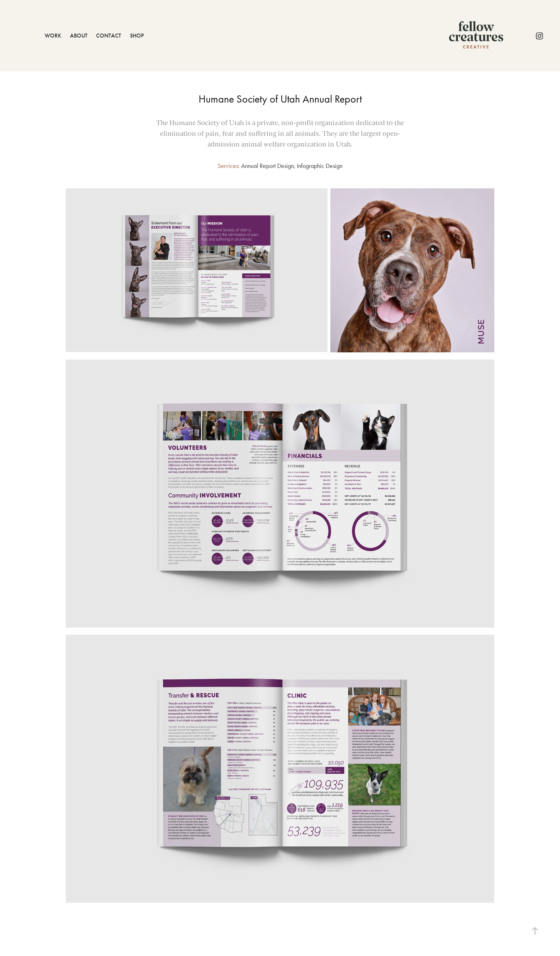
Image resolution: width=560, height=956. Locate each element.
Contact (109, 36)
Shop (137, 36)
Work (53, 36)
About (79, 36)
